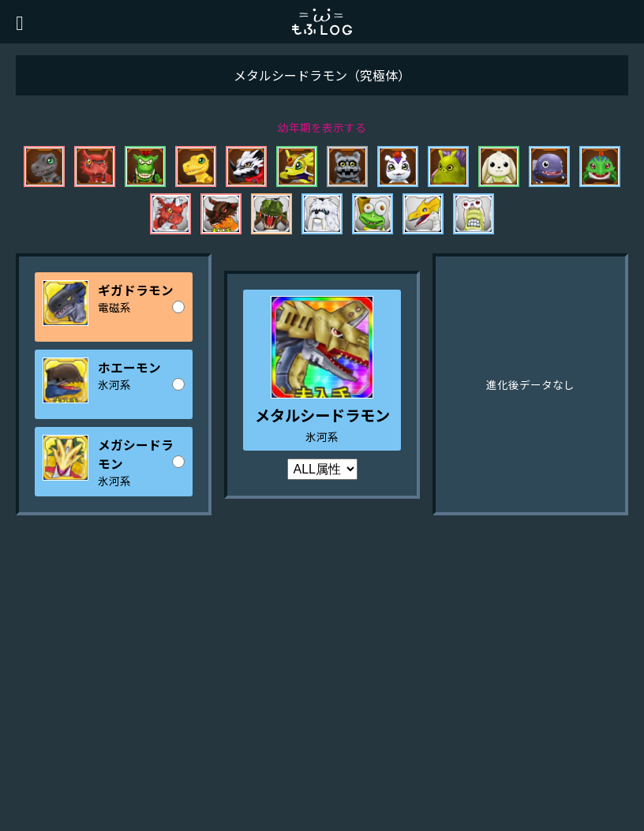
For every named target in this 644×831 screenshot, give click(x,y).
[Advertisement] (322, 705)
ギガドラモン (136, 290)
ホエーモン (129, 367)
